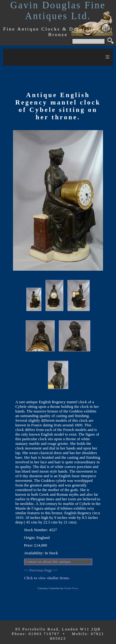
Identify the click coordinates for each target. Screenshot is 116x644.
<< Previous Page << (41, 570)
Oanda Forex (71, 588)
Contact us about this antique (48, 562)
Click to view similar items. (47, 578)
